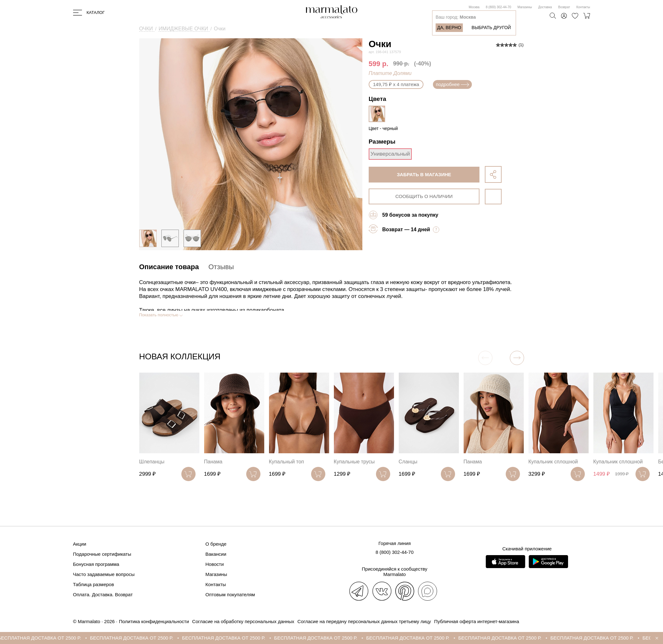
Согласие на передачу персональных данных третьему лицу (364, 621)
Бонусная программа (96, 564)
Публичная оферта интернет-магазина (477, 621)
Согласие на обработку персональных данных (243, 621)
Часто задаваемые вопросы (104, 574)
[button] (517, 358)
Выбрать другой (491, 28)
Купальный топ (287, 462)
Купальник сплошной (553, 462)
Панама (213, 462)
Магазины (525, 7)
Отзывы (221, 267)
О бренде (216, 544)
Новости (215, 564)
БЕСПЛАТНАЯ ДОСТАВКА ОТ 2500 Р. (46, 638)
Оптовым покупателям (230, 594)
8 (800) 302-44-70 (498, 7)
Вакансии (216, 554)
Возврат (564, 7)
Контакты (583, 7)
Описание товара (169, 267)
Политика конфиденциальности (154, 621)
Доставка (545, 7)
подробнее (452, 84)
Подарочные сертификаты (102, 554)
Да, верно (449, 28)
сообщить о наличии (424, 196)
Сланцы (408, 462)
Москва (474, 7)
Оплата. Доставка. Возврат (103, 594)
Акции (80, 544)
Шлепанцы (152, 462)
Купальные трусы (354, 462)
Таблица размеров (94, 584)
